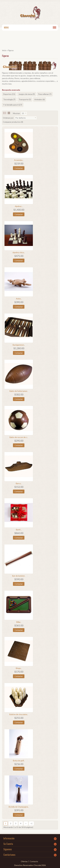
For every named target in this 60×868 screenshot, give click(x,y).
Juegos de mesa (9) (27, 94)
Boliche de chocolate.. (19, 714)
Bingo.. (19, 668)
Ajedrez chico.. (19, 252)
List (5, 113)
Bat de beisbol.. (19, 576)
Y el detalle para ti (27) (13, 105)
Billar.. (19, 622)
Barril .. (19, 530)
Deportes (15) (9, 94)
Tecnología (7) (9, 99)
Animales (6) (40, 99)
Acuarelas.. (19, 160)
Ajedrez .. (19, 206)
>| (31, 823)
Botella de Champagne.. (19, 807)
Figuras (11, 50)
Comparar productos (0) (13, 122)
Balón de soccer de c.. (19, 437)
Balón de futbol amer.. (19, 391)
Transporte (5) (25, 99)
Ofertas (24, 861)
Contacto (34, 861)
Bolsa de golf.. (19, 761)
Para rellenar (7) (45, 94)
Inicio (4, 50)
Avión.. (19, 299)
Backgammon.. (19, 345)
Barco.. (19, 483)
